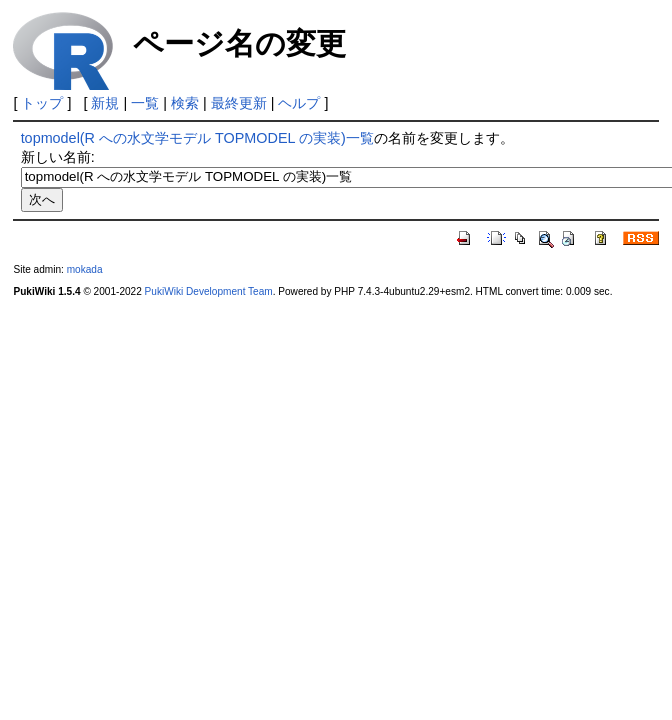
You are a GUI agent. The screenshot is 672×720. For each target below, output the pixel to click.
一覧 (145, 103)
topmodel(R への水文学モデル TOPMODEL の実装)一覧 (197, 138)
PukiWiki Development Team (209, 291)
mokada (85, 269)
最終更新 (239, 103)
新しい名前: (58, 157)
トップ (42, 103)
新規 (105, 103)
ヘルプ (299, 103)
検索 (185, 103)
